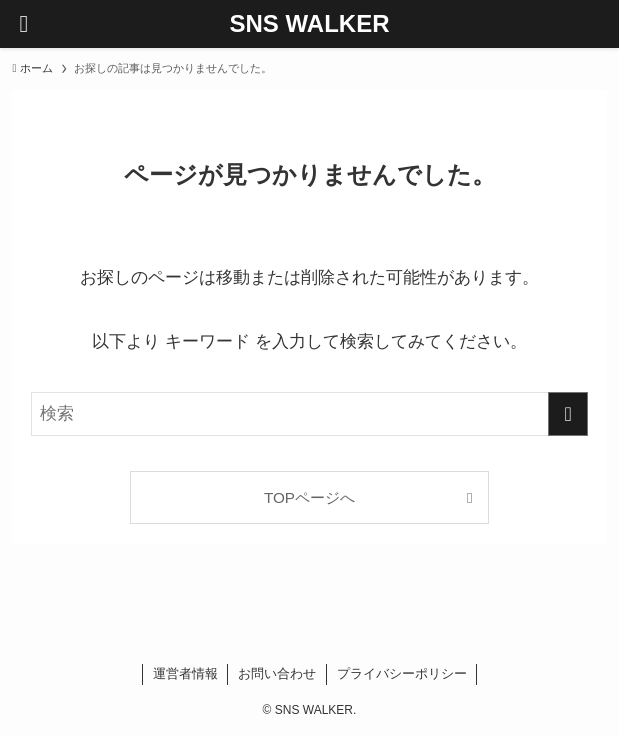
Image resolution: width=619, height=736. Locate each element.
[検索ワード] (309, 414)
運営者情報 (185, 673)
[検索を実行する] (568, 414)
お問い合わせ (277, 673)
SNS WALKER (309, 24)
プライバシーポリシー (402, 673)
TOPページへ (309, 497)
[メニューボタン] (24, 24)
